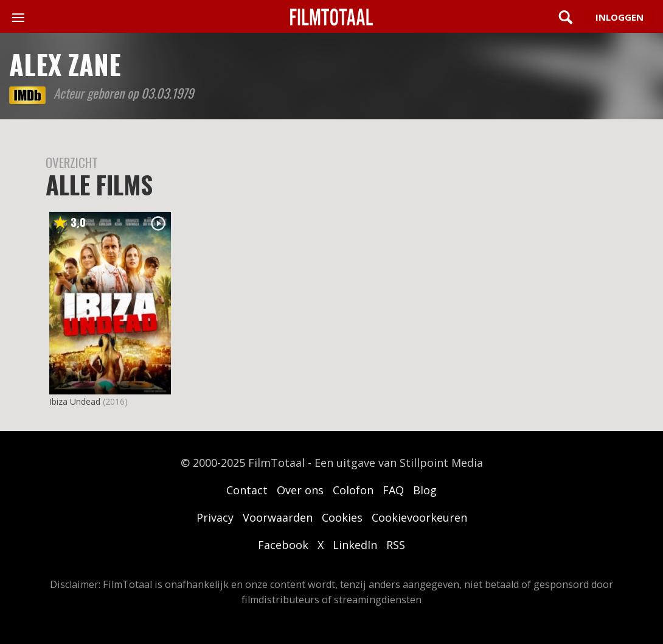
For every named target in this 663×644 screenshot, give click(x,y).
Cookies (342, 517)
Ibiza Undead (75, 401)
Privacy (215, 517)
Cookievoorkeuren (419, 517)
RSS (396, 545)
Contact (247, 490)
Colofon (353, 490)
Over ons (300, 490)
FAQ (393, 490)
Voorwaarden (278, 517)
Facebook (283, 545)
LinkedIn (355, 545)
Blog (425, 490)
